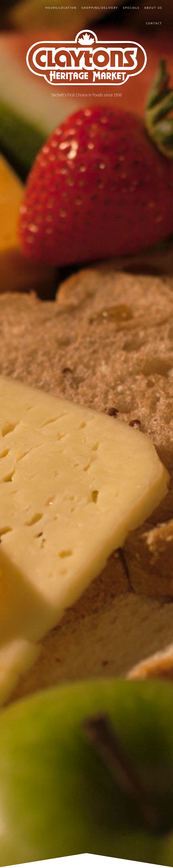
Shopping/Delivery (100, 8)
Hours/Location (61, 8)
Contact (154, 23)
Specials (131, 8)
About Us (153, 8)
